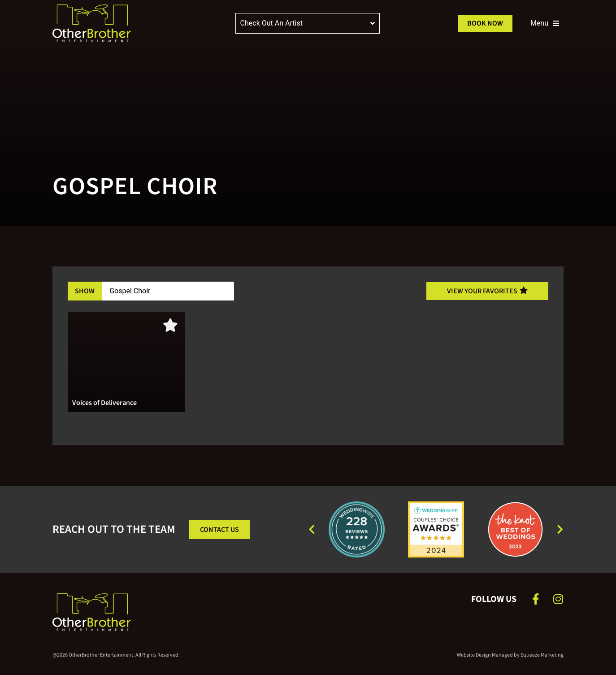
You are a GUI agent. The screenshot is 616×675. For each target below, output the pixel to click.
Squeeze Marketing (542, 655)
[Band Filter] (168, 291)
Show (85, 291)
